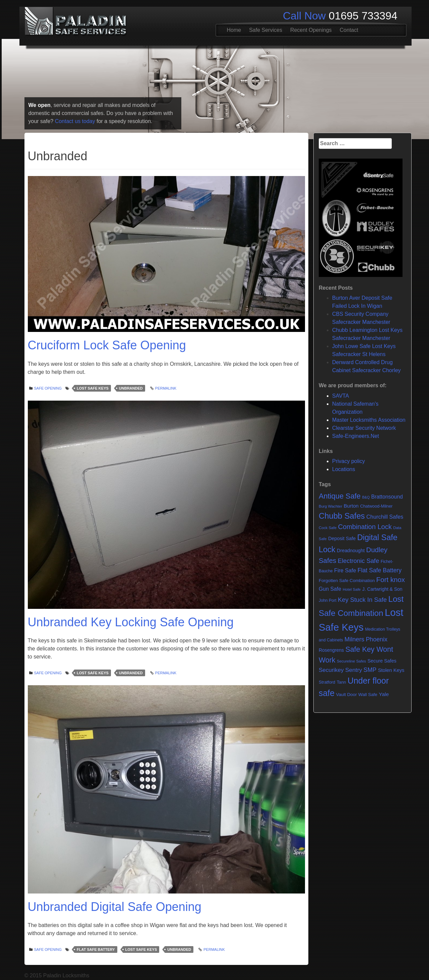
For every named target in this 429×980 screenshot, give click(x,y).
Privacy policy (349, 461)
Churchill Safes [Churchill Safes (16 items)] (385, 517)
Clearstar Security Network (364, 428)
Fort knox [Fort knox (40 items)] (391, 580)
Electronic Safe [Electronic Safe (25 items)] (358, 561)
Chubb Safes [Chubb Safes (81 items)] (342, 516)
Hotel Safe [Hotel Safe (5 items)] (352, 589)
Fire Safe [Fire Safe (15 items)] (345, 570)
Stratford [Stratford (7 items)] (327, 682)
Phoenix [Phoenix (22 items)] (376, 639)
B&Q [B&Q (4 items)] (366, 497)
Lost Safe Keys (93, 388)
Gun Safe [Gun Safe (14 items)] (330, 589)
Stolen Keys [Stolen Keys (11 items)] (391, 670)
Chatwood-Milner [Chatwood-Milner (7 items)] (376, 506)
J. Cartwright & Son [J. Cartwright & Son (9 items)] (382, 589)
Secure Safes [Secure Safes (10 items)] (382, 661)
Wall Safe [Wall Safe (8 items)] (368, 695)
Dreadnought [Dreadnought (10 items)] (351, 551)
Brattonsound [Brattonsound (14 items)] (387, 497)
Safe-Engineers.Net (356, 436)
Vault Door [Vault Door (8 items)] (346, 695)
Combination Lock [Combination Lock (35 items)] (365, 527)
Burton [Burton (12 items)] (351, 506)
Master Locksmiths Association (369, 420)
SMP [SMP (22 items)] (370, 670)
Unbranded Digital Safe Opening (115, 907)
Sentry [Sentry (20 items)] (354, 670)
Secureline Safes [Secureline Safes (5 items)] (351, 661)
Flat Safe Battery (96, 949)
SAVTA (341, 396)
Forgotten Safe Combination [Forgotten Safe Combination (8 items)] (347, 581)
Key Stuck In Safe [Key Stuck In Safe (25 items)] (362, 600)
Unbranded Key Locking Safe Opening (131, 622)
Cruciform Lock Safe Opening (107, 345)
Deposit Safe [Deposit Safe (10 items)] (342, 538)
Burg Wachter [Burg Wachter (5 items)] (330, 506)
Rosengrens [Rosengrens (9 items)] (331, 650)
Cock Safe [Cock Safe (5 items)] (328, 528)
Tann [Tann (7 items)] (342, 682)
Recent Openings (311, 30)
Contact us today (75, 121)
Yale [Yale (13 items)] (384, 694)
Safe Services (266, 30)
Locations (344, 469)
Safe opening (48, 388)
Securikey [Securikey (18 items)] (331, 670)
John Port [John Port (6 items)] (328, 600)
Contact (349, 30)
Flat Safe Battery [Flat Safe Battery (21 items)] (380, 570)
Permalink (166, 388)
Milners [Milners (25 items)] (354, 639)
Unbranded (131, 388)
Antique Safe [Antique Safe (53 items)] (340, 496)
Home (234, 30)
